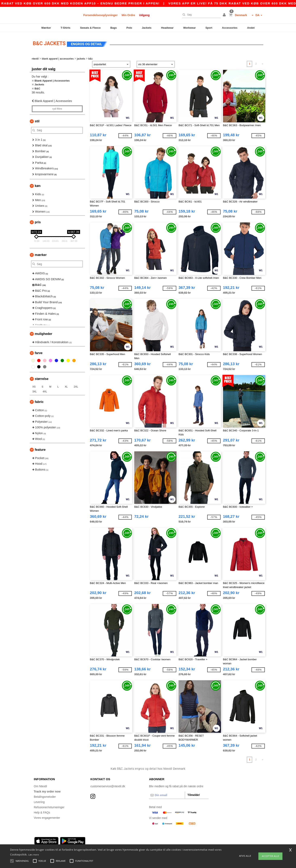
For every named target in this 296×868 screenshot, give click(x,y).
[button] (225, 15)
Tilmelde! (194, 794)
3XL (34, 391)
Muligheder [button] (43, 333)
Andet (251, 28)
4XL (45, 391)
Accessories (230, 28)
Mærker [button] (41, 254)
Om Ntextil (40, 786)
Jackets (147, 28)
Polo (129, 28)
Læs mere (34, 855)
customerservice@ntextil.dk (108, 786)
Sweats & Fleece (90, 28)
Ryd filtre (57, 108)
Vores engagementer (47, 817)
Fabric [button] (39, 401)
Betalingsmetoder (45, 796)
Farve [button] (39, 352)
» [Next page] (263, 63)
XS (34, 386)
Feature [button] (40, 449)
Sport (209, 28)
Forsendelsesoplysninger (100, 15)
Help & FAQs (42, 812)
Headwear (167, 28)
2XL (76, 386)
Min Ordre (128, 15)
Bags (114, 28)
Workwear (189, 28)
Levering (39, 801)
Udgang (144, 15)
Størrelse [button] (42, 378)
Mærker (46, 28)
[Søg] (200, 15)
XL (66, 386)
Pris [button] (38, 222)
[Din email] (167, 795)
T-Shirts (66, 28)
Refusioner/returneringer (49, 807)
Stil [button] (37, 121)
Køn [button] (38, 185)
